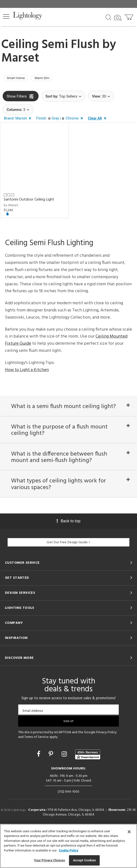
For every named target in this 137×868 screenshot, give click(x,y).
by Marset (11, 207)
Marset (20, 58)
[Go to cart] (129, 16)
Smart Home (19, 79)
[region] (68, 846)
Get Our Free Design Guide (68, 579)
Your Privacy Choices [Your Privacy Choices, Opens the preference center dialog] (50, 860)
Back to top (68, 558)
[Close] (129, 832)
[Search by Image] (118, 18)
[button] (6, 17)
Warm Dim (50, 79)
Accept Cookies (84, 860)
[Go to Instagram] (65, 791)
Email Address (33, 748)
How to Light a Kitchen (27, 372)
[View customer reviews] (88, 791)
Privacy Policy (106, 769)
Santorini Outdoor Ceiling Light (29, 202)
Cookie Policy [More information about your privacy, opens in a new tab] (68, 850)
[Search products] (108, 17)
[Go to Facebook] (39, 791)
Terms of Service (36, 774)
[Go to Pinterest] (52, 791)
